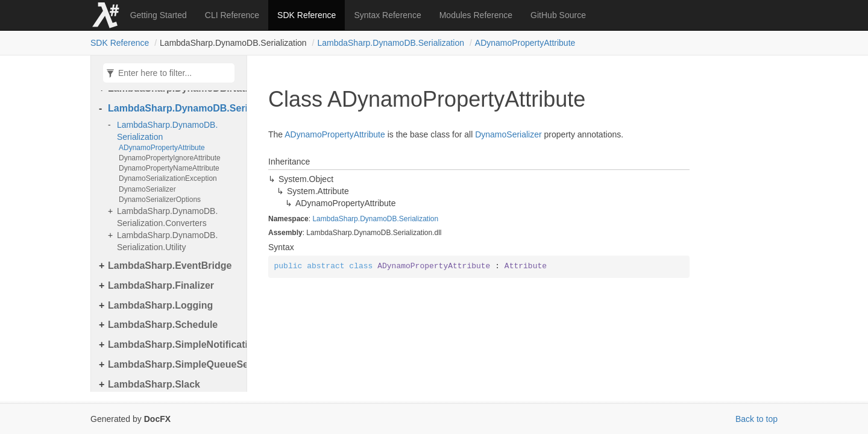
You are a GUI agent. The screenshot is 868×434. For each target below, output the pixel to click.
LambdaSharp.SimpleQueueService (174, 364)
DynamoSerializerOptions (160, 200)
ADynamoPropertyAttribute (525, 43)
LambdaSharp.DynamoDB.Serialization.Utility (167, 241)
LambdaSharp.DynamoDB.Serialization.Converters (167, 217)
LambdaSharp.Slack (154, 384)
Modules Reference (476, 15)
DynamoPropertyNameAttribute (169, 168)
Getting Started (159, 15)
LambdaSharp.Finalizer (161, 285)
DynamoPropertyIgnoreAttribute (170, 158)
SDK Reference (307, 15)
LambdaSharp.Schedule (163, 325)
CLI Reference (232, 15)
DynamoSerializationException (168, 178)
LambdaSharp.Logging (160, 305)
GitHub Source (558, 15)
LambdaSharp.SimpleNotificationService (174, 344)
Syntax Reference (387, 15)
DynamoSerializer (147, 189)
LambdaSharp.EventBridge (170, 266)
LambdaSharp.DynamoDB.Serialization (391, 43)
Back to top (756, 419)
